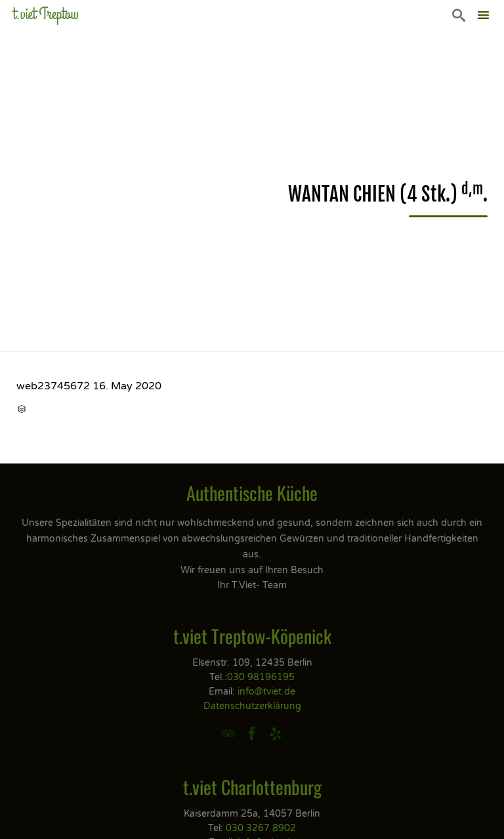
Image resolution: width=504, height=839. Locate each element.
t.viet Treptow (46, 14)
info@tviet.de (266, 692)
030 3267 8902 (261, 828)
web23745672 (53, 386)
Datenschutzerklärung (252, 706)
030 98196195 (261, 677)
